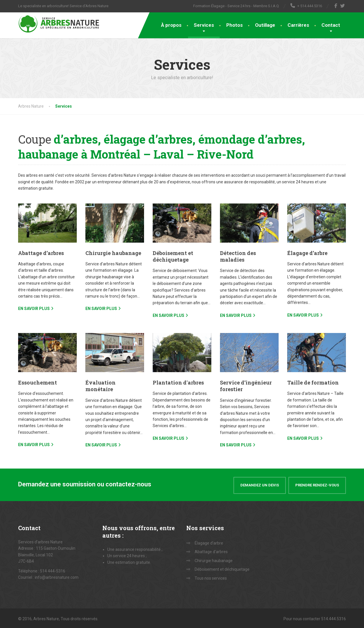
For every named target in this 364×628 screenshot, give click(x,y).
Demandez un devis (260, 484)
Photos (234, 25)
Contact (331, 25)
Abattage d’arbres (41, 253)
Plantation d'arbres (178, 382)
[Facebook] (336, 6)
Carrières (298, 25)
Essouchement (38, 382)
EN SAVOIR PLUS (34, 309)
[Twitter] (343, 6)
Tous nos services (211, 577)
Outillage (265, 25)
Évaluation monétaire (100, 386)
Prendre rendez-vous (317, 484)
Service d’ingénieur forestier (246, 386)
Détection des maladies (238, 256)
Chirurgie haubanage (113, 253)
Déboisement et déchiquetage (173, 256)
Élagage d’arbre (307, 253)
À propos (171, 25)
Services (204, 25)
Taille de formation (313, 382)
